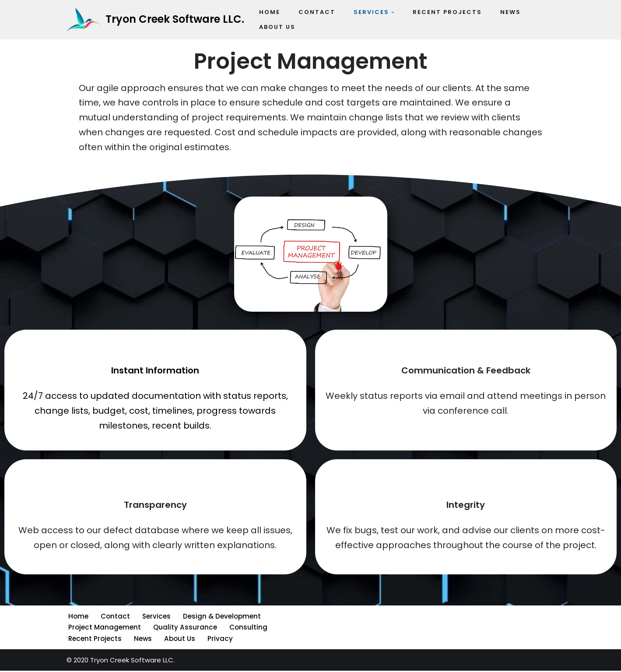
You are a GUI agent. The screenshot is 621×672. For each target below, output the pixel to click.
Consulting (247, 629)
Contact (115, 618)
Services (155, 618)
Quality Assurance (184, 629)
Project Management (104, 629)
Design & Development (221, 618)
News (142, 640)
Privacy (219, 640)
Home (78, 618)
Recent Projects (95, 640)
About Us (179, 640)
